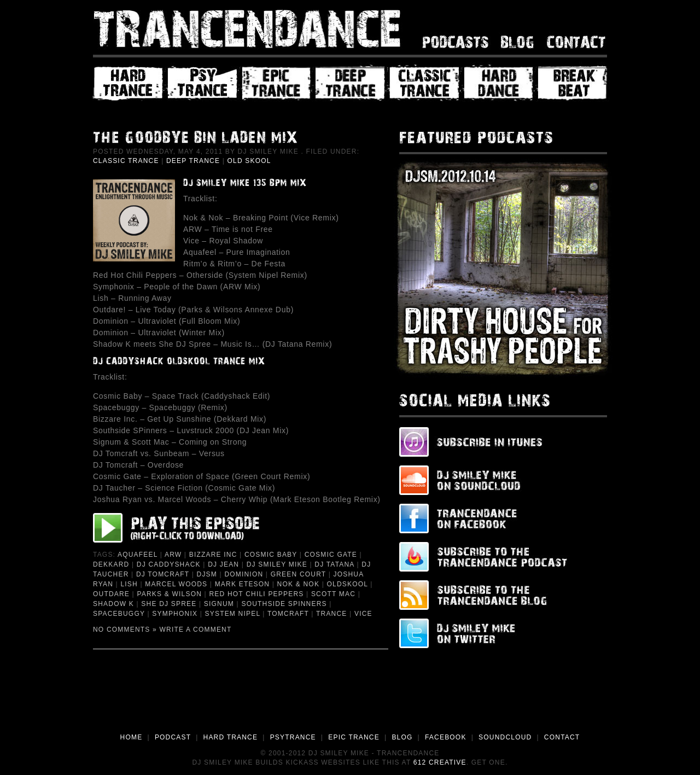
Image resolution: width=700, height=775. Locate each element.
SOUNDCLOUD (505, 737)
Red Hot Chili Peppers (256, 594)
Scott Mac (333, 594)
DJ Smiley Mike (277, 564)
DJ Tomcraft (163, 574)
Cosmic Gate (331, 555)
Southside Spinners (284, 604)
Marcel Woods (176, 584)
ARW (173, 555)
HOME (132, 737)
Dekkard (111, 564)
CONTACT (562, 737)
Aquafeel (138, 555)
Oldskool (347, 584)
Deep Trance (193, 161)
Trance (332, 614)
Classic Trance (126, 161)
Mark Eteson (243, 584)
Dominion (244, 574)
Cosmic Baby (271, 555)
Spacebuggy (119, 614)
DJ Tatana (334, 564)
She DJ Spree (169, 604)
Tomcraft (288, 614)
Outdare (111, 594)
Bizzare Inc (213, 555)
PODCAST (173, 737)
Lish (129, 584)
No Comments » (125, 630)
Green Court (298, 574)
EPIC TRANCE (354, 737)
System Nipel (233, 614)
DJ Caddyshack (169, 564)
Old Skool (249, 161)
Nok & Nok (298, 584)
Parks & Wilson (169, 594)
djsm (207, 574)
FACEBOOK (446, 737)
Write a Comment (196, 630)
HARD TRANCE (231, 737)
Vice (363, 614)
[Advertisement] (350, 702)
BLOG (402, 737)
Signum (219, 604)
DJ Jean (223, 564)
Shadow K (113, 604)
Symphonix (175, 614)
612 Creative (440, 762)
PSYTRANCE (293, 737)
